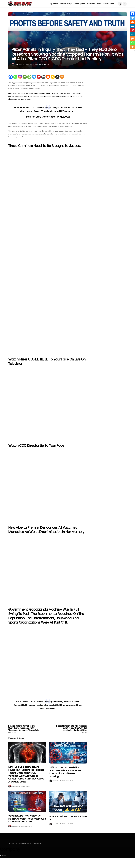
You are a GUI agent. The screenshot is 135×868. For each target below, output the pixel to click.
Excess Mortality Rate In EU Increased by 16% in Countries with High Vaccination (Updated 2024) (71, 729)
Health (99, 4)
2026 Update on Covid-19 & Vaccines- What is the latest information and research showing (65, 772)
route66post (20, 64)
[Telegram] (34, 77)
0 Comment (45, 64)
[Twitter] (133, 18)
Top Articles (54, 4)
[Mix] (133, 38)
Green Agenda (80, 4)
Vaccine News (109, 4)
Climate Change (66, 4)
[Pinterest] (39, 77)
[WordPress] (43, 77)
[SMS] (29, 77)
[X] (57, 77)
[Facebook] (11, 77)
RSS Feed (4, 855)
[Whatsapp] (15, 77)
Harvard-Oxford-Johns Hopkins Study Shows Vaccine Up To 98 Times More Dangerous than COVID (24, 729)
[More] (62, 77)
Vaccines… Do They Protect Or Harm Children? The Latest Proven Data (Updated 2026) (27, 819)
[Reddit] (48, 77)
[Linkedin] (133, 26)
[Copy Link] (53, 77)
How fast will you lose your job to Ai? (68, 818)
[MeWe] (133, 34)
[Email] (25, 77)
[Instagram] (20, 77)
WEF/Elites (91, 4)
